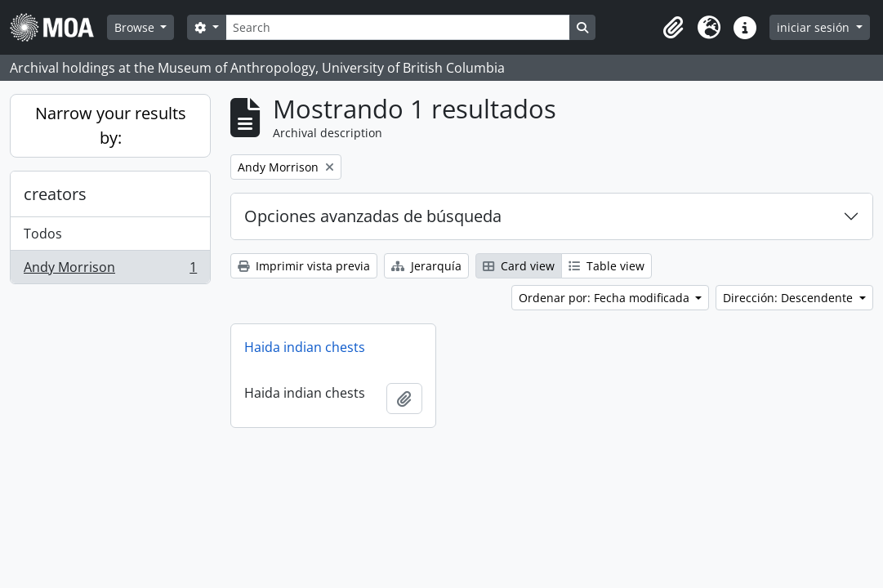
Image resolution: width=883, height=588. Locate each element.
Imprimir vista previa (304, 266)
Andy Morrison (110, 270)
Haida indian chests (305, 347)
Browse (136, 27)
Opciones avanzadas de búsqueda (373, 216)
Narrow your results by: (111, 125)
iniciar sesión (815, 27)
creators (55, 194)
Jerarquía (426, 266)
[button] (673, 28)
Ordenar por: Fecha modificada (606, 298)
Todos (43, 234)
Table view (607, 266)
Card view (519, 266)
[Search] (398, 27)
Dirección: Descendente (789, 298)
